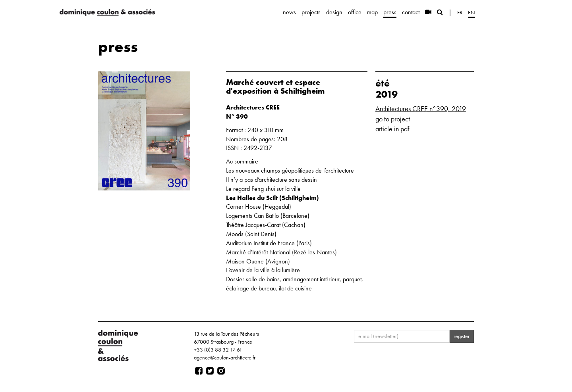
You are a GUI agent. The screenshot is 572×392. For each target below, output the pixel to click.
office (355, 12)
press (390, 12)
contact (411, 12)
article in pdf (392, 129)
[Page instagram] (221, 371)
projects (311, 12)
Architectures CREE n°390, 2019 (421, 109)
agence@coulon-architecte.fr (225, 357)
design (334, 12)
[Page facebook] (199, 371)
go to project (393, 119)
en (472, 12)
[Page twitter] (210, 371)
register (462, 336)
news (289, 12)
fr (460, 12)
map (372, 12)
